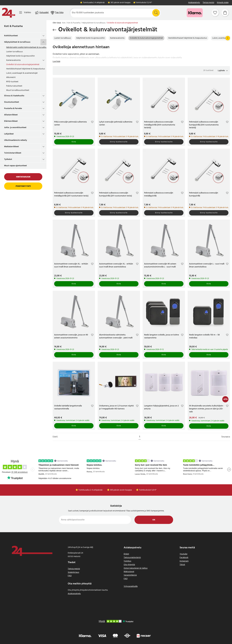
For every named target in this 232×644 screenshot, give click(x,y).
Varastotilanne (130, 575)
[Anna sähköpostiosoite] (95, 520)
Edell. (55, 437)
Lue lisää (56, 61)
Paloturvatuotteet (14, 86)
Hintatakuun (23, 177)
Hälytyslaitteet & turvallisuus (17, 42)
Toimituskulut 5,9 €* (144, 3)
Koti (64, 23)
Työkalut (8, 159)
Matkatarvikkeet (11, 147)
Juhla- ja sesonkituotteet (15, 128)
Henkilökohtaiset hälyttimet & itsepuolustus (26, 69)
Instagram (184, 561)
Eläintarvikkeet (11, 121)
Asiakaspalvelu (194, 3)
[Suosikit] (215, 13)
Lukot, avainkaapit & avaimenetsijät (22, 73)
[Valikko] (25, 13)
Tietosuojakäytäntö (132, 558)
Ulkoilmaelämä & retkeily (16, 140)
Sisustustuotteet (12, 102)
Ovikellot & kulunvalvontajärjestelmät (23, 65)
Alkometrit (11, 77)
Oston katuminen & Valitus (136, 568)
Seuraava (226, 437)
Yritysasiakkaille (131, 586)
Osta (74, 142)
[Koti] (9, 13)
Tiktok (182, 565)
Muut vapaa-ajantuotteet (15, 166)
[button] (223, 71)
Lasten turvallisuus (14, 52)
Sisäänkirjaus (73, 572)
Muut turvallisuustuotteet (18, 90)
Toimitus (127, 561)
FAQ (70, 576)
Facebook (184, 558)
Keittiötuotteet (11, 36)
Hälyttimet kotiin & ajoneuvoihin (20, 56)
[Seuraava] (228, 38)
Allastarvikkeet (11, 115)
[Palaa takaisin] (55, 30)
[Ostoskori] (225, 13)
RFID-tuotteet (12, 82)
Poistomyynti (23, 186)
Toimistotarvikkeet (13, 153)
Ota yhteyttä (129, 565)
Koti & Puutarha (13, 26)
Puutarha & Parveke (13, 108)
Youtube (183, 554)
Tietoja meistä (208, 3)
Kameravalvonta (13, 60)
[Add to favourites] (92, 122)
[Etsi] (115, 13)
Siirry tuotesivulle (119, 142)
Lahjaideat (9, 134)
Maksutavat (129, 572)
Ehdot (126, 554)
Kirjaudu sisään (223, 3)
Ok (154, 520)
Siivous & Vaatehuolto (14, 96)
